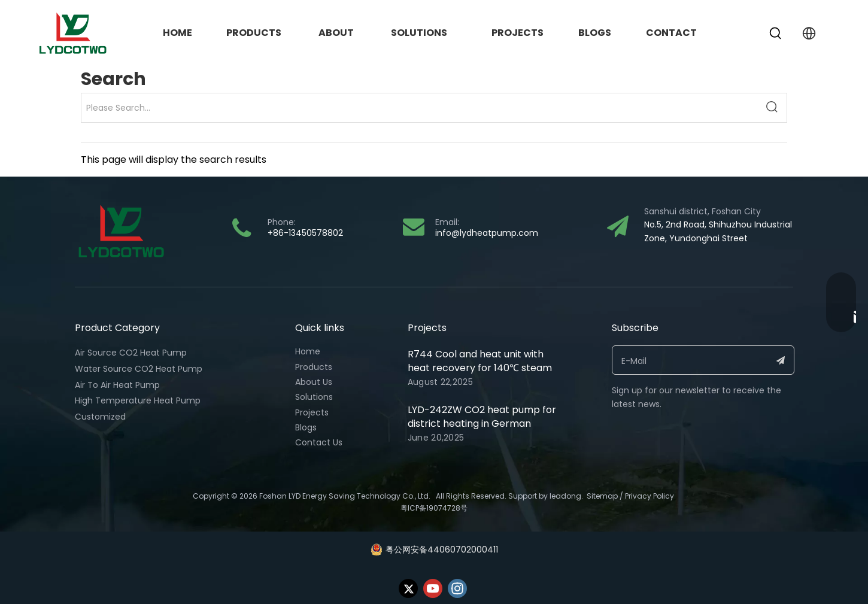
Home (308, 351)
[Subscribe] (781, 360)
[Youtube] (433, 588)
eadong (566, 496)
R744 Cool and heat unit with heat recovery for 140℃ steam (480, 361)
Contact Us (319, 442)
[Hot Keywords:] (776, 34)
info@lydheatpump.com (487, 233)
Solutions (314, 397)
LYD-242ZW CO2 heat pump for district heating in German (482, 417)
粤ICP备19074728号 (434, 508)
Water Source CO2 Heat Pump (139, 369)
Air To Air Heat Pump (117, 385)
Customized (100, 417)
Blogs (306, 427)
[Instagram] (457, 588)
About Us (314, 382)
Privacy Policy (650, 496)
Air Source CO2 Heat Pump (131, 353)
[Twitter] (408, 588)
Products (314, 367)
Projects (312, 412)
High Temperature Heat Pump (138, 400)
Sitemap (602, 496)
